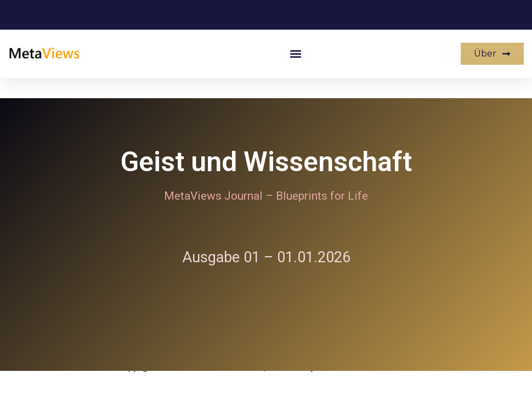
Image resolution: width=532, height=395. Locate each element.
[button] (296, 54)
